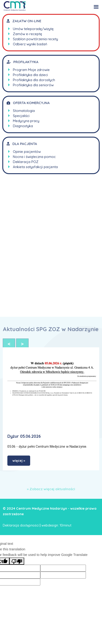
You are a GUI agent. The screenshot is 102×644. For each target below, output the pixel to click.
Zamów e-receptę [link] (28, 34)
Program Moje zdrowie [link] (31, 70)
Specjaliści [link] (21, 116)
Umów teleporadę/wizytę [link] (33, 29)
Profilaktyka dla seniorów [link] (33, 85)
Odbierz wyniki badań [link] (30, 44)
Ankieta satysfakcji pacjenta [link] (35, 167)
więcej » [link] (19, 461)
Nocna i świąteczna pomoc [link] (34, 157)
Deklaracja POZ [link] (26, 162)
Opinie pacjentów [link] (27, 152)
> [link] (22, 345)
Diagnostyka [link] (23, 126)
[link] (51, 388)
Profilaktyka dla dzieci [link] (30, 75)
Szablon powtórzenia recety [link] (35, 39)
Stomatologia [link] (24, 111)
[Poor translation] (17, 561)
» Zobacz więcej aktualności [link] (51, 489)
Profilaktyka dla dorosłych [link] (34, 80)
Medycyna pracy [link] (26, 121)
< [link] (9, 345)
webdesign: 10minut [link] (56, 525)
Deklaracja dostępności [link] (21, 525)
